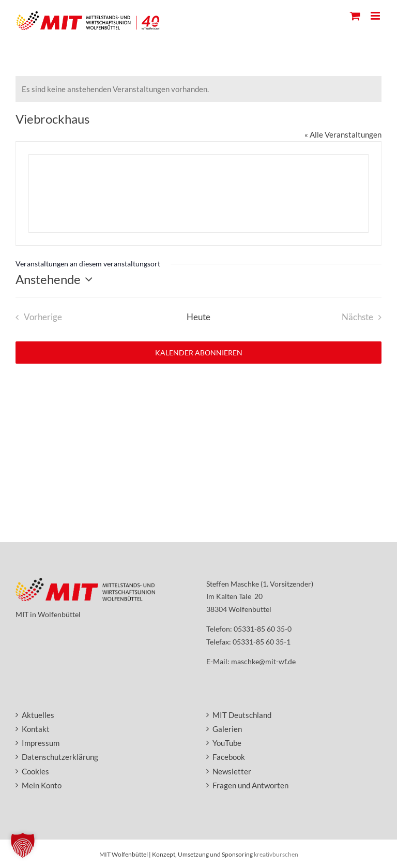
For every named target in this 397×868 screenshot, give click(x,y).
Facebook (229, 757)
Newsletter (232, 771)
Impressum (41, 743)
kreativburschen (276, 854)
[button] (23, 845)
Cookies (35, 771)
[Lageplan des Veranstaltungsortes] (198, 193)
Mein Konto (42, 785)
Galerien (227, 729)
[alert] (198, 89)
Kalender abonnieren (199, 353)
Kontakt (36, 729)
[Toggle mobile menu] (376, 16)
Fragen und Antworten (250, 785)
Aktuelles (38, 715)
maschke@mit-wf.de (263, 661)
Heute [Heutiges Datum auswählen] (198, 317)
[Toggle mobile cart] (355, 16)
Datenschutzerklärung (60, 757)
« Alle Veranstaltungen (343, 134)
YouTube (227, 743)
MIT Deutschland (242, 715)
